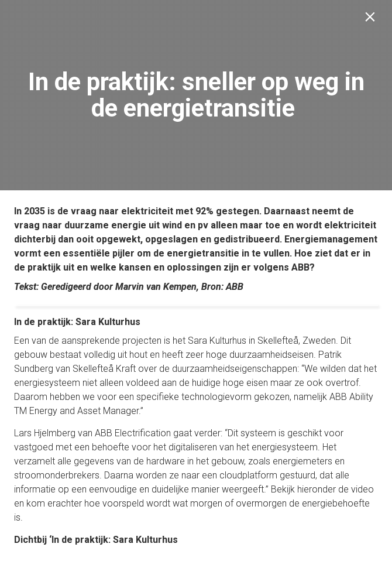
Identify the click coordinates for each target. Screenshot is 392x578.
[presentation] (196, 95)
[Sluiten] (372, 20)
